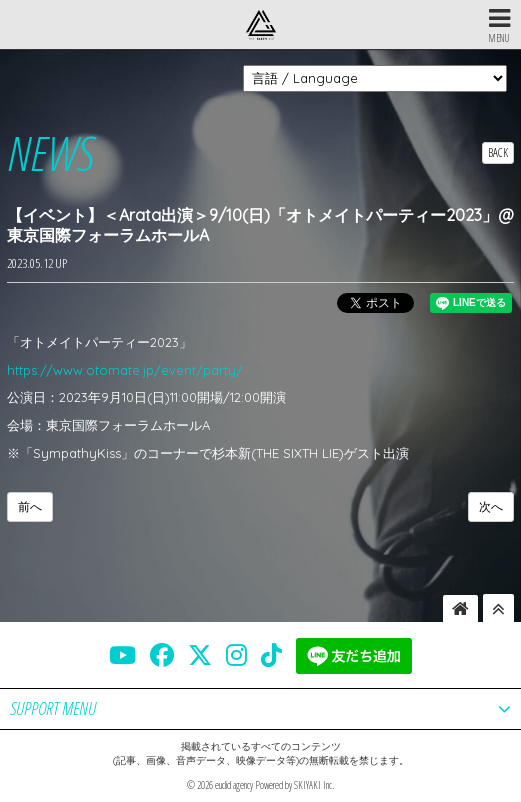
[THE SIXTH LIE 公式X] (200, 655)
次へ (491, 506)
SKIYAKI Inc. (314, 785)
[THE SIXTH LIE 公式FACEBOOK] (162, 655)
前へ (30, 506)
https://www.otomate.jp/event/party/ (125, 370)
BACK (498, 152)
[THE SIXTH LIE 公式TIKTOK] (271, 655)
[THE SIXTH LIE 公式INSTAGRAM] (236, 655)
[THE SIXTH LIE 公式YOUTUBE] (122, 655)
